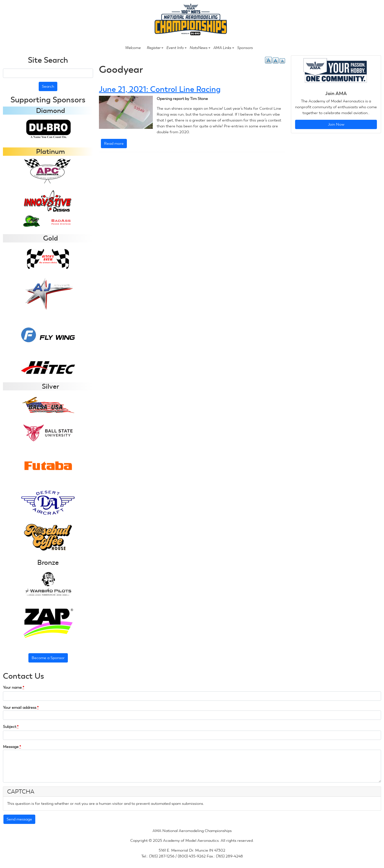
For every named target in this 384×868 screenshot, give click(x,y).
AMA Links (224, 48)
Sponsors (245, 48)
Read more (115, 144)
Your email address (21, 707)
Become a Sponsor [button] (48, 658)
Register (155, 48)
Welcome (133, 48)
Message (12, 747)
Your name (14, 687)
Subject (11, 727)
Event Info (176, 48)
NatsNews (200, 48)
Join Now (336, 124)
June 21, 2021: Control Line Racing (160, 89)
